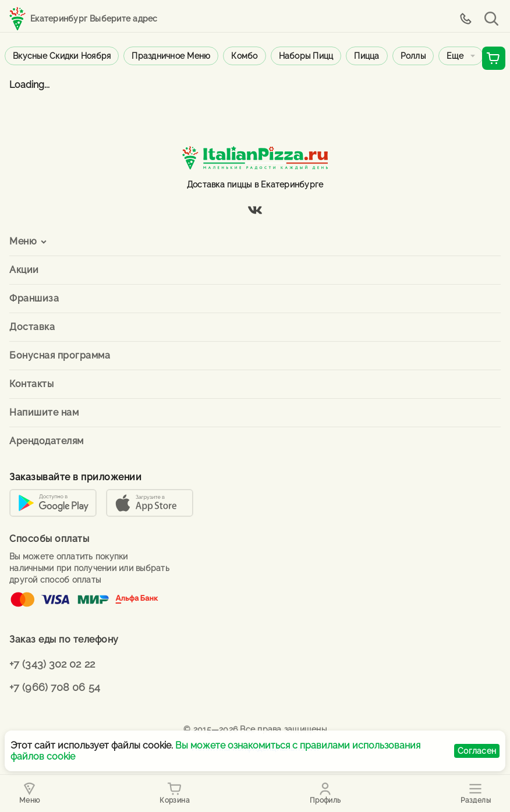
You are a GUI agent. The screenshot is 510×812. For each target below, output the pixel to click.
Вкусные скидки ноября (62, 56)
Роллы (413, 56)
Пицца (366, 56)
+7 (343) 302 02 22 (52, 664)
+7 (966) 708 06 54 (55, 687)
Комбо (244, 56)
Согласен (477, 751)
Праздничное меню (171, 56)
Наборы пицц (306, 56)
